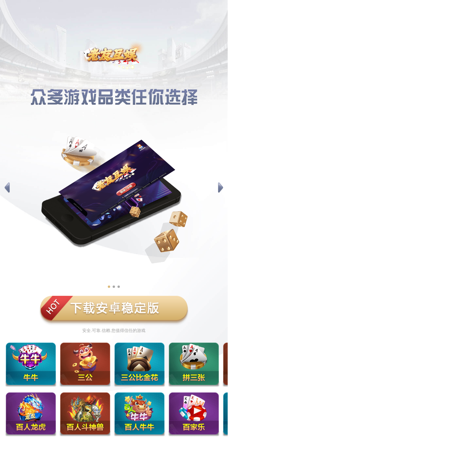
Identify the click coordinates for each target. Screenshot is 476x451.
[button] (7, 188)
